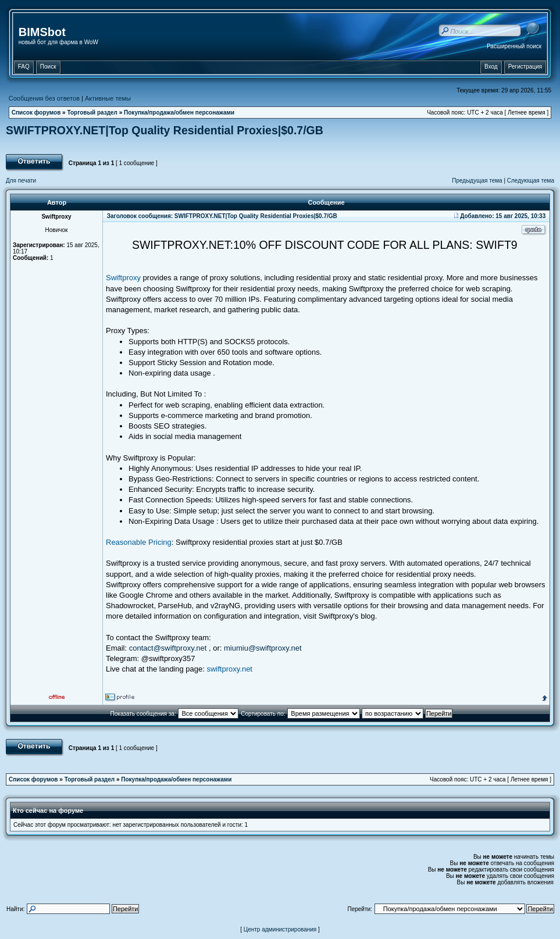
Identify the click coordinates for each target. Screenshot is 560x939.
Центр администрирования (280, 929)
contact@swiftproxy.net (168, 648)
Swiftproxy (123, 278)
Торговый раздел (92, 113)
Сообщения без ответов (44, 98)
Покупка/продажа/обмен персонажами (179, 113)
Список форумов (36, 113)
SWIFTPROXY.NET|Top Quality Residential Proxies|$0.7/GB (165, 130)
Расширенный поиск (514, 46)
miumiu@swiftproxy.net (263, 648)
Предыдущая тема (477, 181)
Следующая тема (531, 181)
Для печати (21, 181)
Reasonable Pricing (139, 542)
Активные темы (108, 98)
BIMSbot (42, 32)
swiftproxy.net (229, 669)
